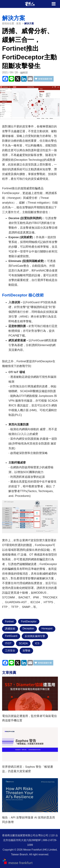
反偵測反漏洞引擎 (35, 636)
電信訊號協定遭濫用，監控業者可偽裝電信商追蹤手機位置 (29, 718)
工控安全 (10, 651)
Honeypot (47, 628)
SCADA (23, 643)
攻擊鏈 (26, 651)
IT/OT (8, 643)
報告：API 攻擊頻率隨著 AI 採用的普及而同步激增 (29, 820)
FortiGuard (11, 636)
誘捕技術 (10, 629)
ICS (37, 643)
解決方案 (29, 23)
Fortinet (9, 621)
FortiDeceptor (29, 621)
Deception (28, 628)
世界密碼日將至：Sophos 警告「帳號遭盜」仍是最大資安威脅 (28, 769)
